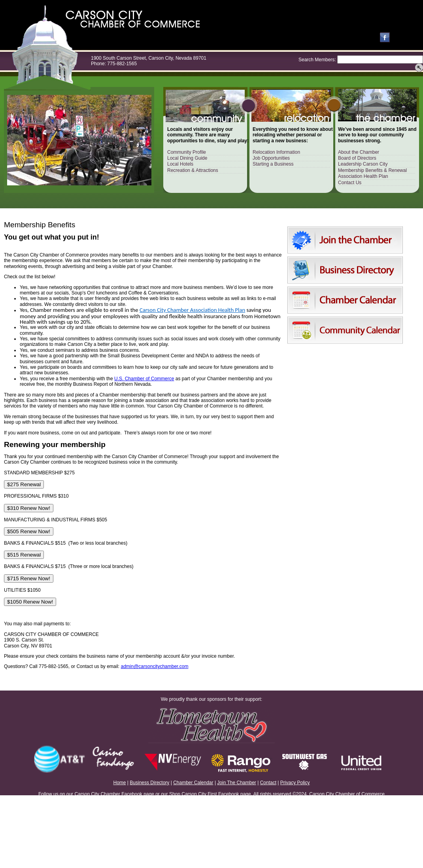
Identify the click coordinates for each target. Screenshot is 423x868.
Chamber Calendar (193, 783)
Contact (268, 783)
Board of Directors (357, 158)
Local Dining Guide (187, 158)
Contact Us (350, 183)
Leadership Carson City (363, 164)
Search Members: (317, 60)
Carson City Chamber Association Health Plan (192, 310)
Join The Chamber (237, 783)
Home (120, 783)
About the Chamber (359, 152)
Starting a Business (273, 164)
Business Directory (149, 783)
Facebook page (138, 794)
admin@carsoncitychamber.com (155, 666)
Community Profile (187, 152)
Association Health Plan (363, 176)
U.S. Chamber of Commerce (144, 379)
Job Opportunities (271, 158)
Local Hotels (180, 164)
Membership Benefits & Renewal (372, 170)
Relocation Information (276, 152)
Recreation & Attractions (193, 170)
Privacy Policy (295, 783)
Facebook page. (235, 794)
